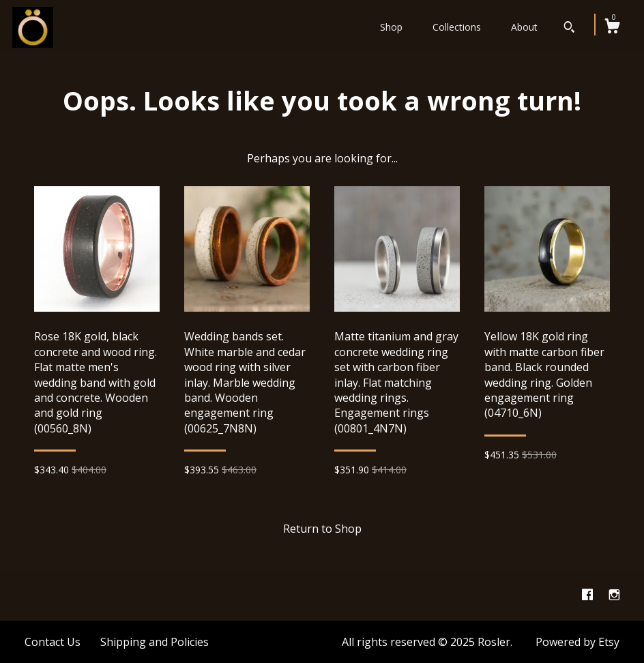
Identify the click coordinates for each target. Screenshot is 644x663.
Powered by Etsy (577, 642)
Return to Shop (322, 529)
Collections (457, 27)
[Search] (569, 29)
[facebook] (589, 595)
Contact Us (53, 642)
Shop (391, 27)
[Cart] (612, 28)
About (524, 27)
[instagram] (614, 595)
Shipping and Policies (155, 642)
